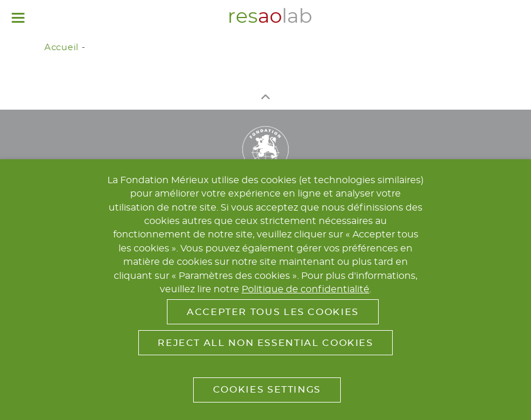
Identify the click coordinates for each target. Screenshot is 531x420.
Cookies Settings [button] (267, 390)
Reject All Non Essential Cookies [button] (265, 343)
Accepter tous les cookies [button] (273, 312)
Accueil (62, 48)
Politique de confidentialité (305, 289)
